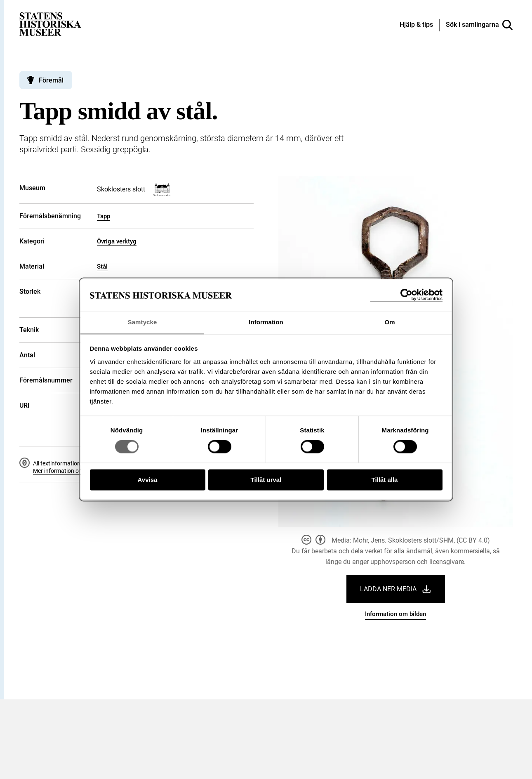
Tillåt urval (266, 480)
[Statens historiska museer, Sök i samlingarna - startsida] (50, 24)
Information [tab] (266, 322)
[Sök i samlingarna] (479, 25)
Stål (102, 267)
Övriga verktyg (117, 241)
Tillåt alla (385, 480)
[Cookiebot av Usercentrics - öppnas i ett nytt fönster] (406, 295)
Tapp (104, 216)
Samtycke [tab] (142, 322)
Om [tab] (390, 322)
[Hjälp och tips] (416, 25)
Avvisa (148, 480)
